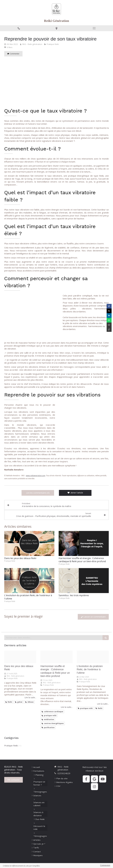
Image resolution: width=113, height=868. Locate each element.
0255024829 (64, 773)
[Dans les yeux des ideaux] (20, 657)
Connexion (105, 865)
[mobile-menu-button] (94, 28)
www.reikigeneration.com (36, 476)
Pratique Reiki (11, 745)
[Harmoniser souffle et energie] (56, 657)
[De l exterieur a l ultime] (93, 657)
